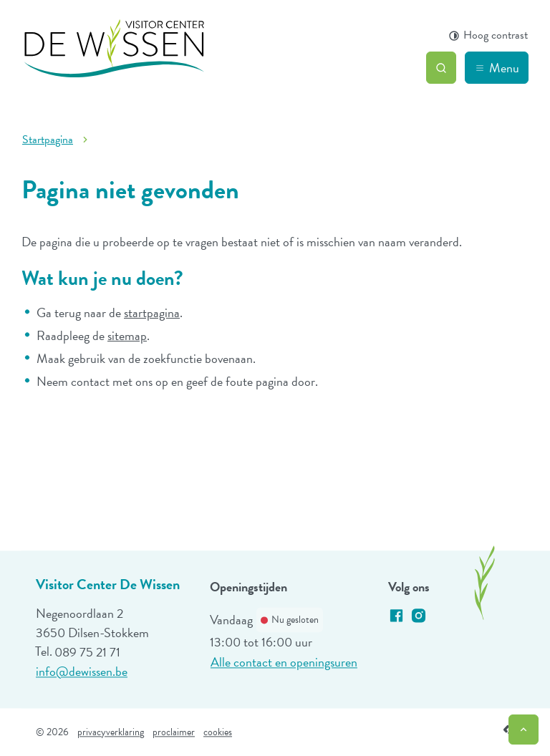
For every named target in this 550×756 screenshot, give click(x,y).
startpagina (152, 312)
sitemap (127, 335)
